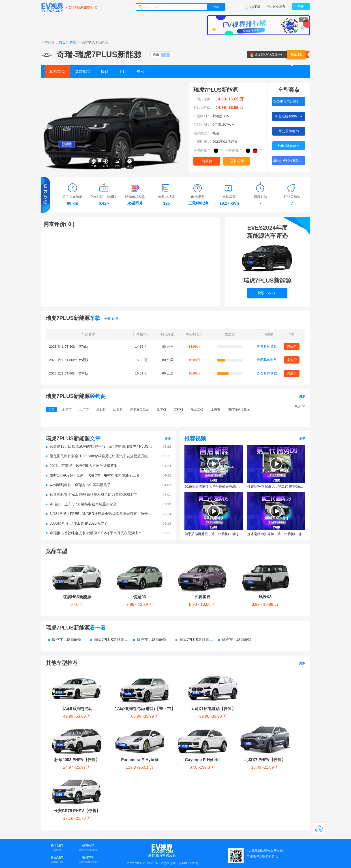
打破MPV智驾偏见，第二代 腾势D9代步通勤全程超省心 (276, 486)
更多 (302, 396)
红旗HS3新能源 (77, 597)
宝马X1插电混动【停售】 (213, 709)
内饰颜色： (234, 150)
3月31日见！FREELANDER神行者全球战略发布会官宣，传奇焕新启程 (99, 514)
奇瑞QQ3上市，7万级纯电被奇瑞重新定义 (81, 504)
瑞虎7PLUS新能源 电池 (237, 640)
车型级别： (202, 116)
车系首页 (57, 72)
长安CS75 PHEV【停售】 (77, 811)
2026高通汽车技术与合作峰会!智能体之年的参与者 (214, 486)
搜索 (216, 7)
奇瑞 (73, 42)
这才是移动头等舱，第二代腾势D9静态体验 (276, 534)
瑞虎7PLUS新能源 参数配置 (67, 640)
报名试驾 (237, 161)
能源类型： (202, 133)
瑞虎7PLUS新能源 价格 (109, 640)
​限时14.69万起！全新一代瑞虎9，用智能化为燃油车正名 (93, 475)
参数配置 (83, 72)
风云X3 (265, 597)
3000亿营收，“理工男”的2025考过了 (77, 523)
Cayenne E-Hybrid (202, 760)
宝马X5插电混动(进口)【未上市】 (145, 709)
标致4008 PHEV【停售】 (77, 760)
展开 (298, 406)
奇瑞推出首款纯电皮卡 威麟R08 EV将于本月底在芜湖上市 (94, 533)
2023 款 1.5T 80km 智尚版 (69, 346)
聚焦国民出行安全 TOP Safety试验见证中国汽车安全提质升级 (97, 456)
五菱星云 (202, 597)
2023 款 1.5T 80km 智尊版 (69, 373)
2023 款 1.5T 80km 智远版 (69, 360)
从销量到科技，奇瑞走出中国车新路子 (78, 485)
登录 (301, 7)
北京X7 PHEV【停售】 (265, 760)
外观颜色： (202, 150)
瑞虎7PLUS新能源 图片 (152, 640)
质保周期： (202, 124)
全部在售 (111, 319)
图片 (122, 72)
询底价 (207, 161)
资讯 (140, 72)
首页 (62, 42)
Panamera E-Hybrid (140, 760)
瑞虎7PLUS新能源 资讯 (195, 640)
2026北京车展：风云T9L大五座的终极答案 (82, 466)
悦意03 (140, 597)
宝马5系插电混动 (77, 709)
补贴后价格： (203, 107)
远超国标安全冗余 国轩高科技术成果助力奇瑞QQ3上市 (91, 495)
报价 (105, 72)
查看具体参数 (267, 346)
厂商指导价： (203, 99)
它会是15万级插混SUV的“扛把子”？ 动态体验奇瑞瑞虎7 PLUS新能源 (99, 446)
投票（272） (267, 293)
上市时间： (202, 141)
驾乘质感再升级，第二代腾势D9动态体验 (214, 534)
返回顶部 (319, 828)
